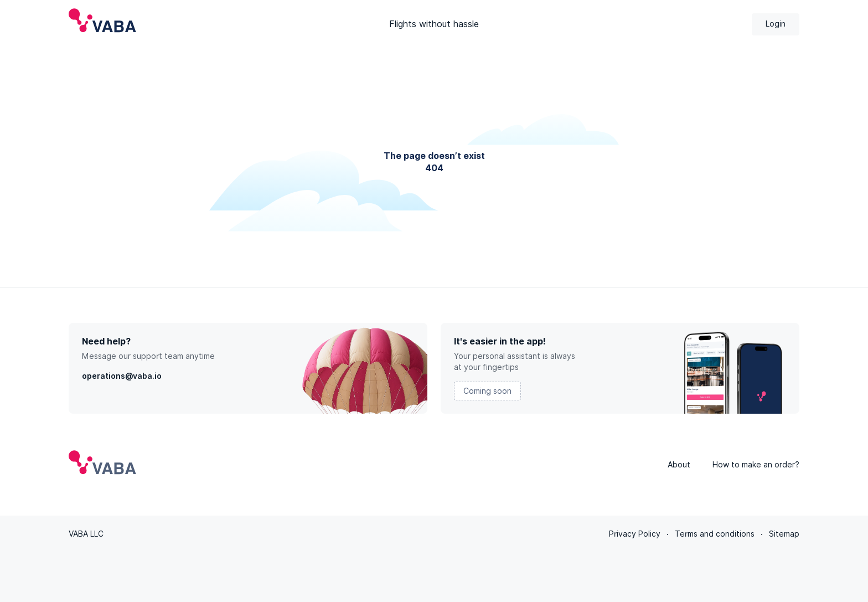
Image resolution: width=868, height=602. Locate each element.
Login (776, 24)
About (679, 465)
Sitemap (784, 534)
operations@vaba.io (122, 376)
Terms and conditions (715, 534)
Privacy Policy (635, 534)
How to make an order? (756, 465)
